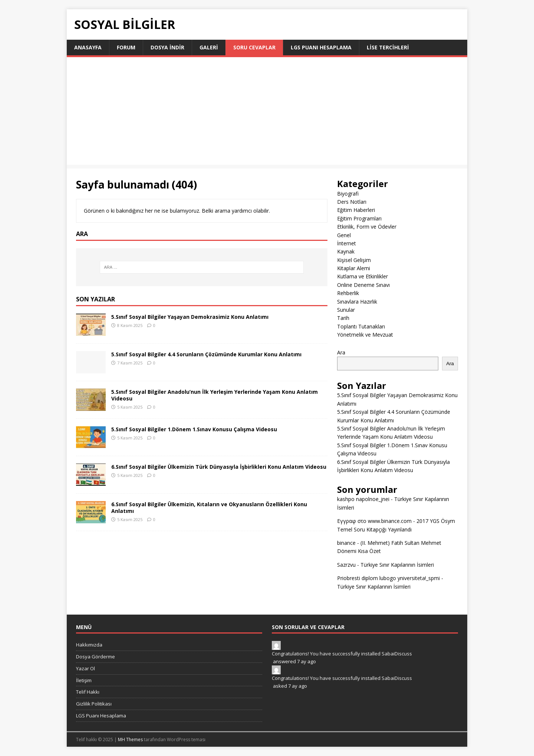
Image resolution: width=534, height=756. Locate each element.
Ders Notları (352, 202)
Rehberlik (348, 293)
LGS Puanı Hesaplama (321, 47)
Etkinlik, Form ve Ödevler (367, 227)
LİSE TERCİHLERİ (388, 47)
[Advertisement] (267, 113)
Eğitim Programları (359, 218)
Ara (341, 352)
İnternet (347, 243)
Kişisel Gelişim (354, 260)
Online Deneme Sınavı (363, 285)
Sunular (346, 310)
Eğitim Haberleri (356, 210)
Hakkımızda (89, 645)
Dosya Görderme (95, 657)
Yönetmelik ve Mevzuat (365, 335)
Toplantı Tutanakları (361, 326)
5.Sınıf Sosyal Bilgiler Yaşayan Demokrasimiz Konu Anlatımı (190, 317)
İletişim (84, 680)
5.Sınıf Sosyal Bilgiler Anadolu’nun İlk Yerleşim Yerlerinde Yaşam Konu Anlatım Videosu (215, 395)
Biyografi (348, 194)
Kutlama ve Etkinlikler (362, 276)
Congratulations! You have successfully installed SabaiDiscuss (342, 654)
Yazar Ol (85, 668)
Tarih (343, 318)
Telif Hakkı (88, 692)
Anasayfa (88, 47)
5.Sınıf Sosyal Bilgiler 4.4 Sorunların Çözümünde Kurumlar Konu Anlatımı (206, 354)
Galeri (209, 47)
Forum (126, 47)
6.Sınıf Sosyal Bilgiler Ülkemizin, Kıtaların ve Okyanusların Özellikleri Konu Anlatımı (209, 508)
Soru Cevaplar (254, 47)
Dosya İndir (167, 47)
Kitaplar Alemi (354, 268)
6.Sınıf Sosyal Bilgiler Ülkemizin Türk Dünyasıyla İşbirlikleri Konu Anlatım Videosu (219, 467)
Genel (344, 235)
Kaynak (346, 251)
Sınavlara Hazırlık (357, 302)
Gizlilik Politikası (94, 704)
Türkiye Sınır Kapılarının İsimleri (397, 565)
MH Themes (130, 739)
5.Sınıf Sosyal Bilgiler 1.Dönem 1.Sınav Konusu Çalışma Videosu (194, 429)
